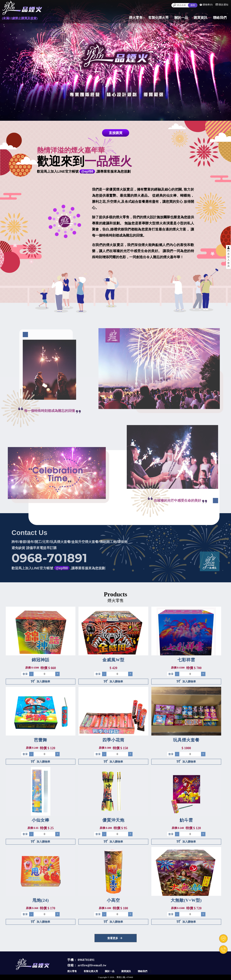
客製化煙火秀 (91, 971)
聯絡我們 (143, 971)
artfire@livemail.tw (92, 965)
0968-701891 (49, 552)
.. (115, 977)
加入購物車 (41, 681)
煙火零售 (72, 971)
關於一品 (110, 971)
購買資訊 (126, 971)
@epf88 (87, 171)
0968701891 (86, 960)
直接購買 (116, 133)
